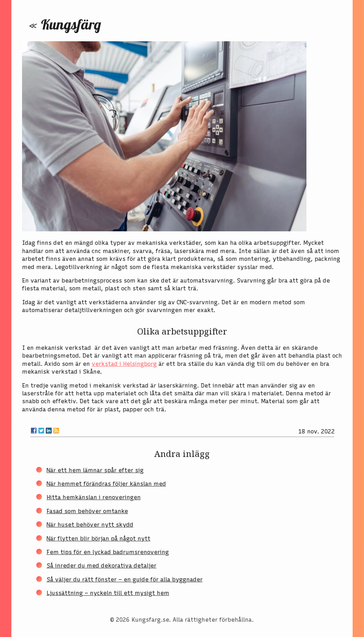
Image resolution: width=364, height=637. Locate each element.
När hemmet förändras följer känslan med (106, 484)
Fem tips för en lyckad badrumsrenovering (108, 552)
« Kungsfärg (65, 24)
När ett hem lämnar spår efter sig (95, 470)
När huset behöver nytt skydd (90, 525)
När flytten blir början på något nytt (98, 539)
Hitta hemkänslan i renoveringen (94, 497)
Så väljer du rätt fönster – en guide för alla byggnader (125, 580)
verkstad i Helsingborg (124, 364)
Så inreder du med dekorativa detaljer (101, 566)
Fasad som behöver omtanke (87, 511)
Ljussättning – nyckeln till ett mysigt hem (108, 593)
